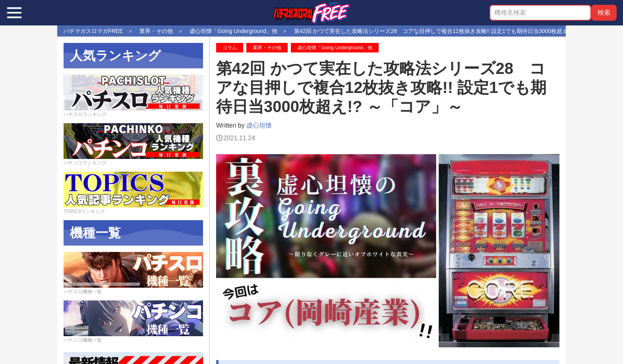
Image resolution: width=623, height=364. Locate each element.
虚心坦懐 (259, 125)
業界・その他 (267, 48)
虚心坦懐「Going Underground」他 (335, 48)
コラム (230, 48)
